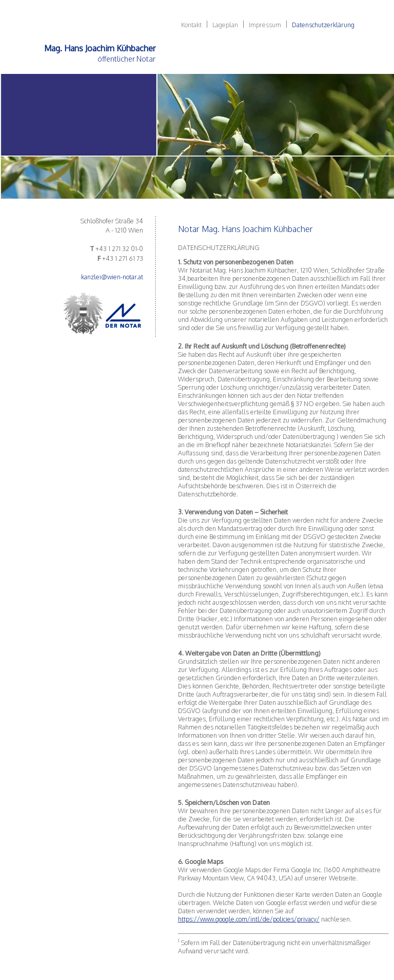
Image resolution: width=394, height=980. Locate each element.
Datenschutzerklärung (323, 25)
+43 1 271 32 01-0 (119, 248)
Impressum (265, 25)
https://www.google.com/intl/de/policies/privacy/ (249, 919)
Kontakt (191, 25)
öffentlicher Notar (126, 59)
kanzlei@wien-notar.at (112, 277)
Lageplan (225, 25)
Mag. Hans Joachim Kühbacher (100, 48)
